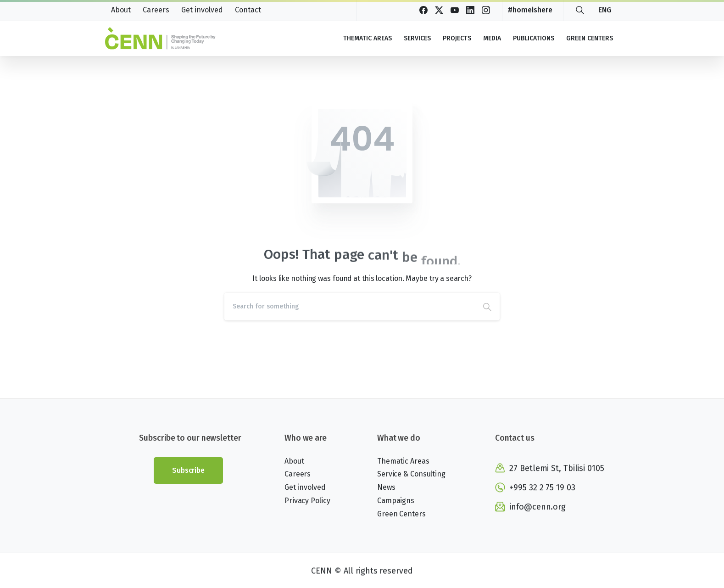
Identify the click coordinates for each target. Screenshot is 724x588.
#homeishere (530, 10)
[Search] (350, 307)
